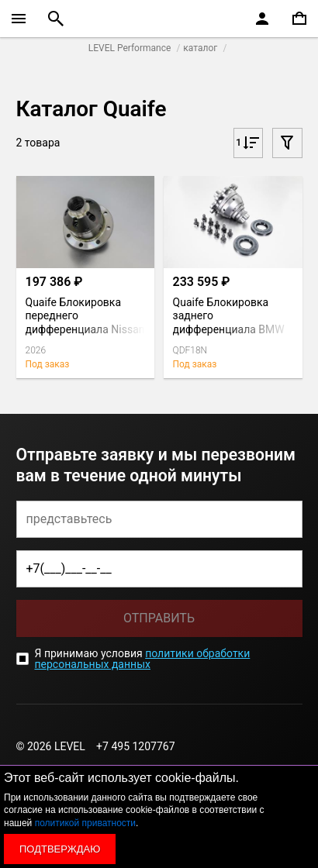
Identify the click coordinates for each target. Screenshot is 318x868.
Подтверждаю (60, 849)
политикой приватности (85, 823)
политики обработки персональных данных (143, 659)
